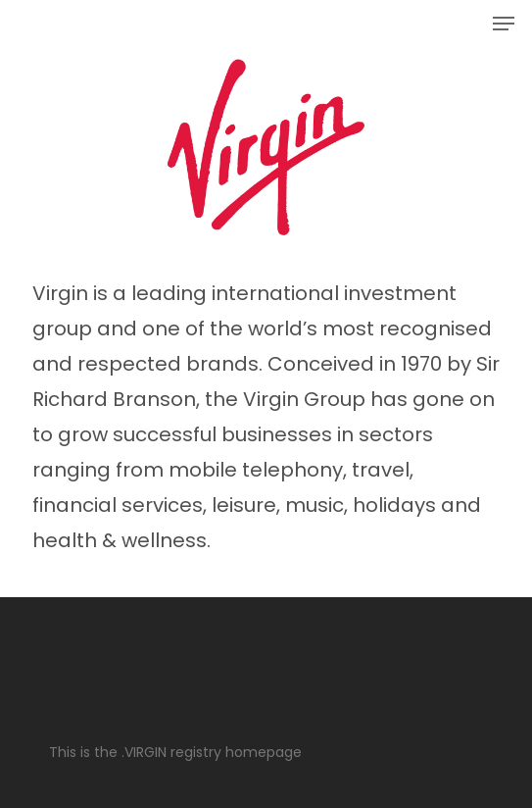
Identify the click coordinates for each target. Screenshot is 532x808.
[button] (504, 24)
